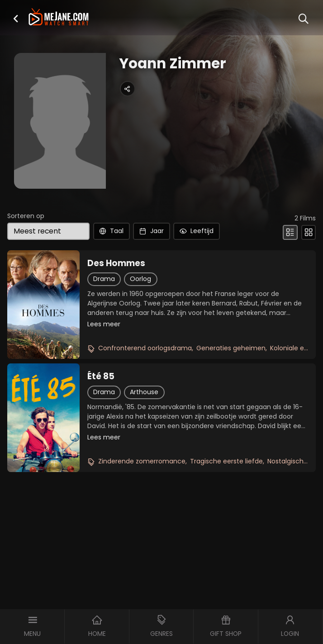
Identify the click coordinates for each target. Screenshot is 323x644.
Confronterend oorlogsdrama (145, 348)
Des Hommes (116, 263)
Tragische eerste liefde (226, 461)
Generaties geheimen (231, 348)
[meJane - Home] (58, 18)
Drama (104, 279)
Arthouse (144, 392)
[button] (16, 19)
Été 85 (101, 377)
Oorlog (140, 279)
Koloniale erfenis (296, 348)
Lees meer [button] (104, 324)
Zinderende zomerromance (142, 461)
